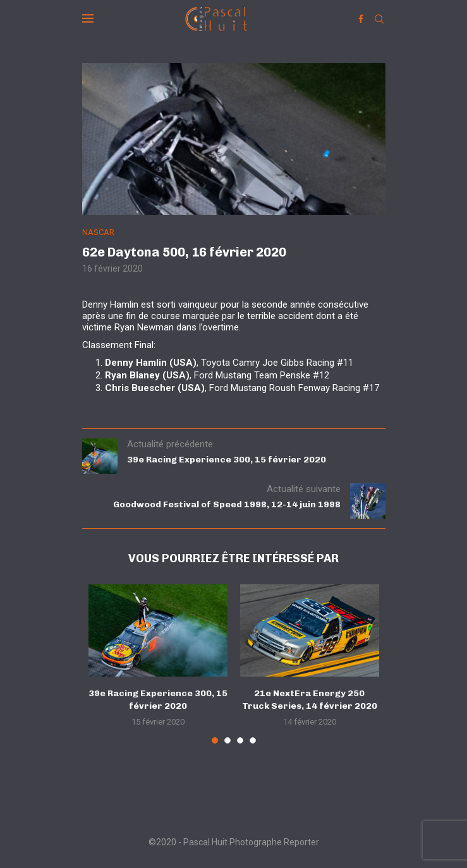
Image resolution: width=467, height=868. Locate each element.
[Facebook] (361, 19)
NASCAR (98, 232)
